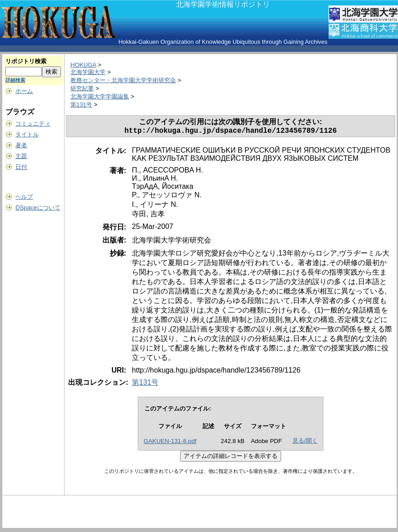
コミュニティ (33, 124)
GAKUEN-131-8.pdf (170, 443)
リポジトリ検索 (26, 61)
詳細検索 (15, 80)
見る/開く (305, 442)
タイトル (27, 134)
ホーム (24, 91)
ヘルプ (24, 197)
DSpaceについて (38, 208)
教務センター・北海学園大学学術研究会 (123, 80)
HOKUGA (83, 65)
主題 (21, 156)
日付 (21, 167)
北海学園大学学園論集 (100, 96)
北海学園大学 (88, 72)
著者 (21, 145)
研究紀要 (82, 88)
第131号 (81, 105)
